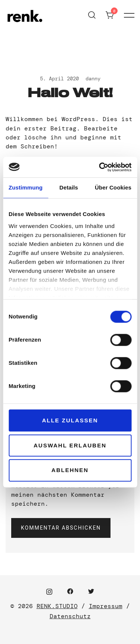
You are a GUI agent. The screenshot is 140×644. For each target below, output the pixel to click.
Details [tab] (69, 187)
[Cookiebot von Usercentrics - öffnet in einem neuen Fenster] (100, 167)
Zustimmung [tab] (26, 187)
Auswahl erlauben (70, 445)
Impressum (106, 606)
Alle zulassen (70, 420)
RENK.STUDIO (57, 606)
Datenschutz (70, 616)
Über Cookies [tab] (113, 187)
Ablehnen (70, 470)
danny (93, 78)
